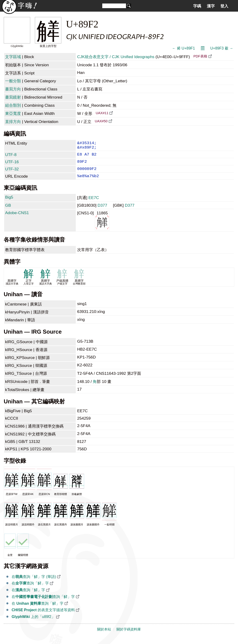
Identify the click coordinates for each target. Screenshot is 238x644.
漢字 (211, 6)
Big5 (9, 203)
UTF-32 (12, 173)
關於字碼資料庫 (129, 635)
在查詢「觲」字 (30, 589)
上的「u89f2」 (33, 623)
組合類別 (13, 105)
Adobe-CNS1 (17, 219)
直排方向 (13, 122)
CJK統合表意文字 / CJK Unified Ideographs (116, 57)
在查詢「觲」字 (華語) (34, 583)
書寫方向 (13, 89)
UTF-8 (11, 157)
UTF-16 (12, 165)
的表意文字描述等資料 (43, 616)
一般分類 (13, 81)
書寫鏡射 (13, 97)
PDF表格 (200, 56)
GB (8, 211)
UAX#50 (101, 121)
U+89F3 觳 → (222, 48)
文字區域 (13, 57)
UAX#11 (102, 113)
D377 (102, 211)
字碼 (197, 6)
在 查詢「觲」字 (38, 609)
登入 (224, 6)
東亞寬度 (13, 113)
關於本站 (104, 635)
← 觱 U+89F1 (183, 48)
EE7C (94, 204)
